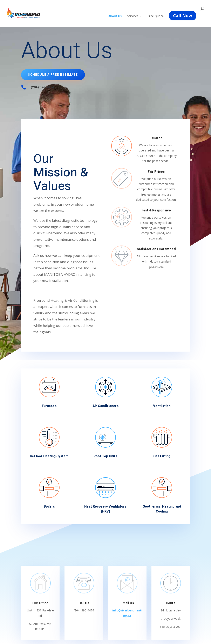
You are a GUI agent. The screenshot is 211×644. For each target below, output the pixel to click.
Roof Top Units (105, 456)
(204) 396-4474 (42, 87)
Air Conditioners (106, 406)
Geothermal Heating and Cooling (162, 509)
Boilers (49, 506)
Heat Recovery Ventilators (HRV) (105, 509)
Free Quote (156, 16)
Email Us (127, 603)
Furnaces (49, 406)
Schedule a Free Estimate (53, 75)
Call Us (84, 603)
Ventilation (162, 406)
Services (133, 16)
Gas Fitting (162, 456)
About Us (115, 16)
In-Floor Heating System (49, 456)
